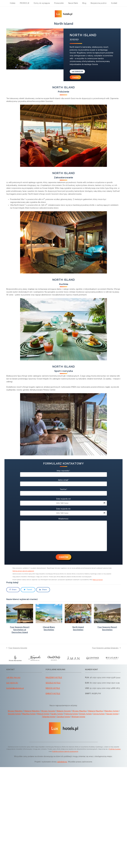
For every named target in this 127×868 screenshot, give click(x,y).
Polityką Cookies (115, 749)
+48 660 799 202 (13, 678)
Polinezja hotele (71, 714)
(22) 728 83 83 (12, 683)
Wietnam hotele (78, 717)
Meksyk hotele (43, 714)
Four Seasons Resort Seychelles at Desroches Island (20, 630)
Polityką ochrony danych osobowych (65, 751)
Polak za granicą (98, 580)
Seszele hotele (14, 714)
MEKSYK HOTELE (53, 688)
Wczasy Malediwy (15, 711)
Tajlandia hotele (49, 717)
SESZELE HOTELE (53, 683)
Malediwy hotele (111, 711)
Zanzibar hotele (63, 717)
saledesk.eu (62, 762)
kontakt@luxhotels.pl (15, 688)
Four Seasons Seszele (17, 648)
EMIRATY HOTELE (53, 694)
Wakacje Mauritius (96, 711)
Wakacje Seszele (64, 711)
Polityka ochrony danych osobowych (23, 571)
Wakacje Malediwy (32, 711)
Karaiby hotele (57, 714)
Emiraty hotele (86, 714)
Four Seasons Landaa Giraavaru (106, 648)
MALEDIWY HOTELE (54, 678)
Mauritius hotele (29, 714)
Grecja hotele (99, 714)
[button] (13, 590)
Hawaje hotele (112, 714)
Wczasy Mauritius (79, 711)
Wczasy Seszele (48, 711)
